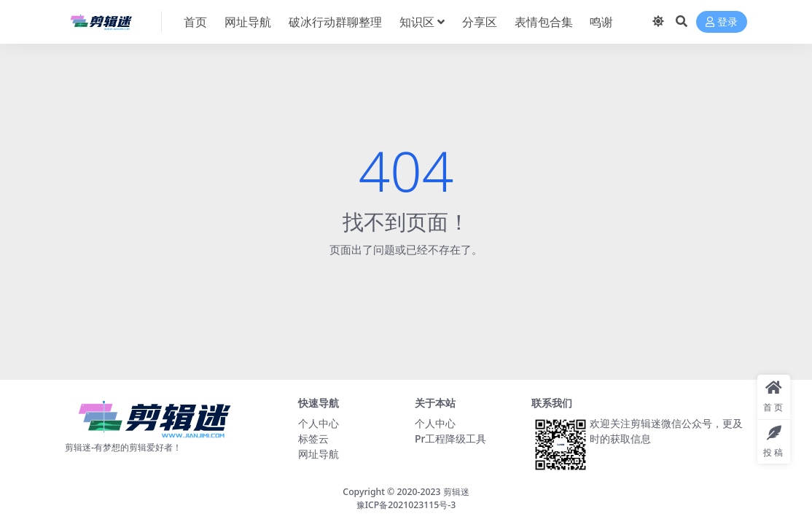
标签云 (313, 439)
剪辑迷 (456, 492)
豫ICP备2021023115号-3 (406, 505)
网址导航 (319, 454)
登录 (722, 22)
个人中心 (319, 423)
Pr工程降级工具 (450, 439)
